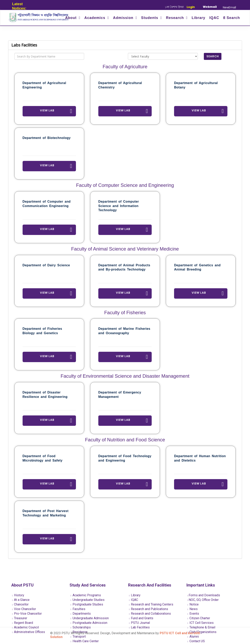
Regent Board (23, 623)
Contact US (196, 641)
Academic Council (26, 627)
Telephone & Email (201, 627)
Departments (81, 614)
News (193, 609)
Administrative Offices (29, 632)
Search (232, 18)
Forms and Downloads (204, 595)
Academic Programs (86, 595)
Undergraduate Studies (88, 600)
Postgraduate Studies (87, 604)
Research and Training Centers (151, 604)
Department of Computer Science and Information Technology (119, 206)
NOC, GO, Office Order (203, 600)
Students (150, 18)
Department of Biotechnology (47, 138)
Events (193, 614)
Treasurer (20, 618)
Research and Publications (149, 609)
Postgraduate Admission (89, 623)
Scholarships (81, 627)
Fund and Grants (141, 618)
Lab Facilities (139, 627)
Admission (124, 18)
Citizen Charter (199, 618)
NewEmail (229, 7)
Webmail (210, 7)
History (18, 595)
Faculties (78, 609)
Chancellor (20, 604)
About (71, 18)
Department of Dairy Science (46, 265)
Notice (193, 604)
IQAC (214, 18)
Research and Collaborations (150, 614)
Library (199, 18)
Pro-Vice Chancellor (27, 614)
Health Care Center (85, 641)
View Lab (56, 111)
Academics (95, 18)
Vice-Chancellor (24, 609)
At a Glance (21, 600)
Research (175, 18)
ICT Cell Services (201, 623)
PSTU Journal (140, 623)
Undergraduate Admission (90, 618)
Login (191, 7)
